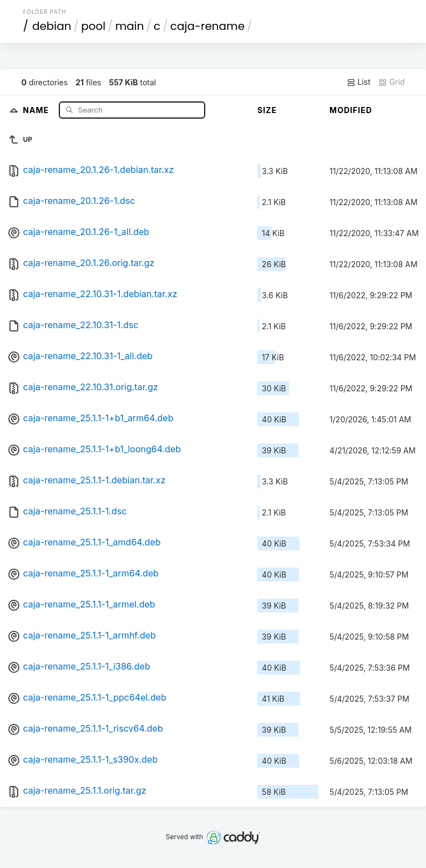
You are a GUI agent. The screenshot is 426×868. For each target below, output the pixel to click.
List (359, 82)
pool (93, 26)
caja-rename (207, 26)
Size (267, 110)
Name (37, 109)
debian (52, 26)
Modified (351, 110)
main (130, 26)
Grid (392, 82)
